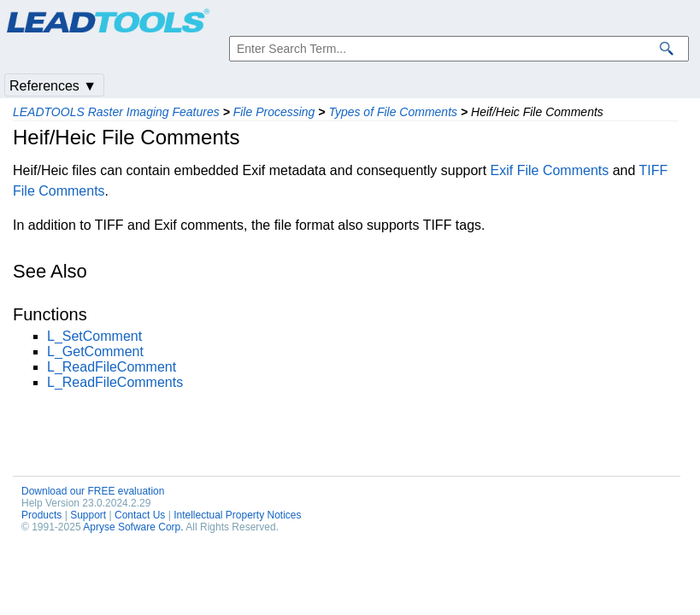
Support (88, 515)
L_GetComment (95, 351)
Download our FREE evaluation (93, 491)
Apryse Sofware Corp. (133, 527)
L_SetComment (94, 336)
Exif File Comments (550, 170)
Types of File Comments (393, 112)
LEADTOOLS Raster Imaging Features (116, 112)
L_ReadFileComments (115, 382)
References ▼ (53, 86)
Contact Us (140, 515)
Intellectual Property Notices (237, 515)
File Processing (274, 112)
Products (41, 515)
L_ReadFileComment (112, 367)
